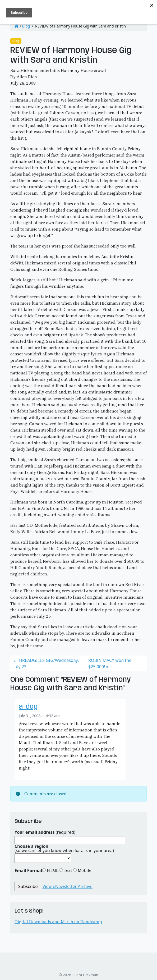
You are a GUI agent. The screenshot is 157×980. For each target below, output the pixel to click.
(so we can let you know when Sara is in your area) (64, 848)
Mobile (84, 870)
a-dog (28, 707)
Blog (26, 26)
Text (68, 870)
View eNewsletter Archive (68, 886)
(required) (45, 832)
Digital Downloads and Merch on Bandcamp (58, 922)
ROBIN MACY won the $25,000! (110, 663)
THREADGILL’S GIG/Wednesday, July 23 (46, 663)
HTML (52, 870)
